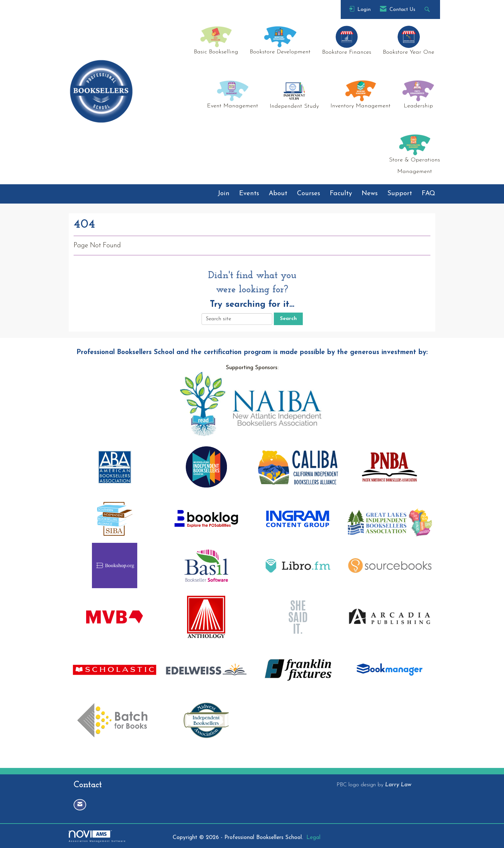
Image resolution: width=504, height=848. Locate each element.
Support (400, 194)
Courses (309, 194)
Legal (313, 838)
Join (224, 194)
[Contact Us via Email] (80, 805)
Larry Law (398, 785)
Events (249, 194)
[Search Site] (428, 9)
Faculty (341, 194)
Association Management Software (97, 836)
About (278, 194)
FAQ (428, 194)
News (370, 194)
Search (288, 319)
